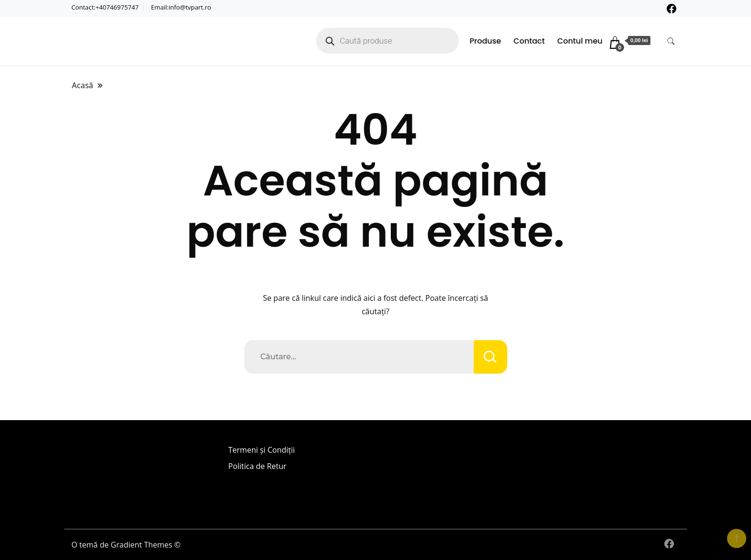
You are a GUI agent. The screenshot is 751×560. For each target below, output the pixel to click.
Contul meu (580, 41)
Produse (486, 41)
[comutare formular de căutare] (671, 41)
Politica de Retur (258, 466)
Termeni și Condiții (262, 450)
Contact (529, 41)
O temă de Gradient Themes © (126, 545)
